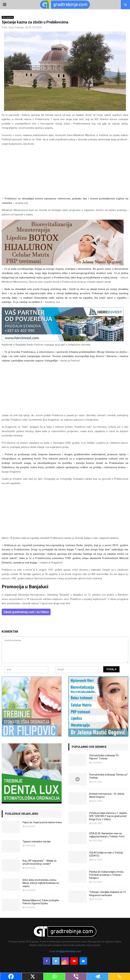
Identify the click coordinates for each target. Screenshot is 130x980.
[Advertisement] (65, 173)
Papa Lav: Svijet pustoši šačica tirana (42, 822)
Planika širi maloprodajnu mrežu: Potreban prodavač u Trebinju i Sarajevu (107, 875)
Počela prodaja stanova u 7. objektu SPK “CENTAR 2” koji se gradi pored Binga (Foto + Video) (108, 816)
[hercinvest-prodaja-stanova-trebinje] (63, 340)
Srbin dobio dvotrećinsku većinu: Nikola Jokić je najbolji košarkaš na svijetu (41, 883)
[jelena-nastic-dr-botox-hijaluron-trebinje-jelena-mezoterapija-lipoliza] (63, 264)
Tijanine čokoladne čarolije (37, 842)
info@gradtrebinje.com (69, 951)
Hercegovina (8, 17)
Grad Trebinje (16, 27)
